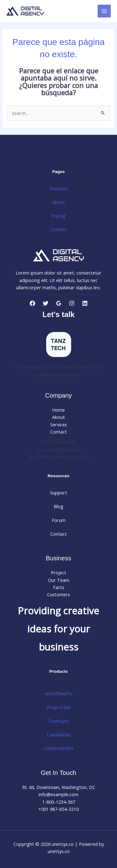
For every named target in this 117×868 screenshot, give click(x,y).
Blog (58, 506)
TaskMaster (59, 735)
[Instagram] (72, 303)
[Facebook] (32, 303)
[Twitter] (46, 303)
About (58, 202)
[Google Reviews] (59, 303)
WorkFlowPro (59, 693)
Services (59, 424)
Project (58, 573)
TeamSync (58, 721)
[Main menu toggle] (104, 11)
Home (58, 410)
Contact (58, 229)
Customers (58, 594)
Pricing (58, 216)
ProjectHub (58, 707)
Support (58, 493)
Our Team (59, 580)
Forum (59, 520)
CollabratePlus (59, 748)
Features (58, 188)
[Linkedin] (85, 303)
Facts (59, 587)
